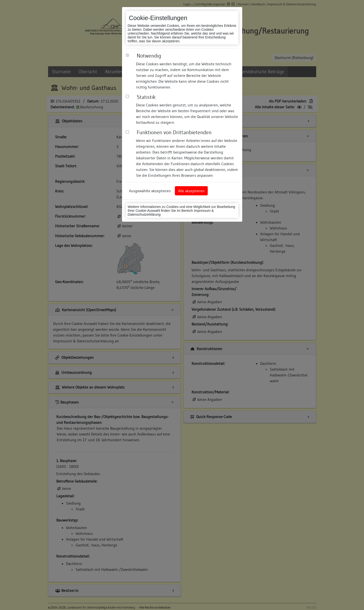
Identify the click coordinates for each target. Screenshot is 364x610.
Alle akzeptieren (191, 191)
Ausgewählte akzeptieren (150, 191)
